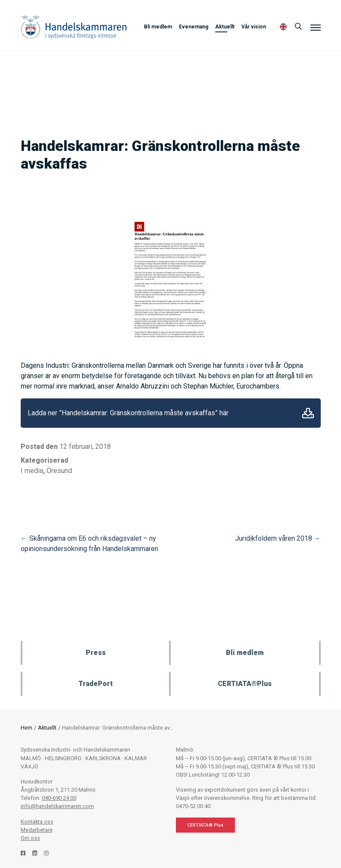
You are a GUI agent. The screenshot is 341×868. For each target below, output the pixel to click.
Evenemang (194, 27)
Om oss (30, 838)
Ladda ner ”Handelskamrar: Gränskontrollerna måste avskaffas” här (128, 413)
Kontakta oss (37, 822)
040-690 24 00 (59, 798)
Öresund (59, 471)
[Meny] (316, 27)
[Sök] (298, 27)
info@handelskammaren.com (57, 806)
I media (32, 471)
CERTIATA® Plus (205, 825)
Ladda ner (308, 413)
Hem (27, 728)
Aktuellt (225, 27)
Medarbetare (37, 830)
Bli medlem (158, 27)
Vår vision (254, 27)
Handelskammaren (74, 27)
